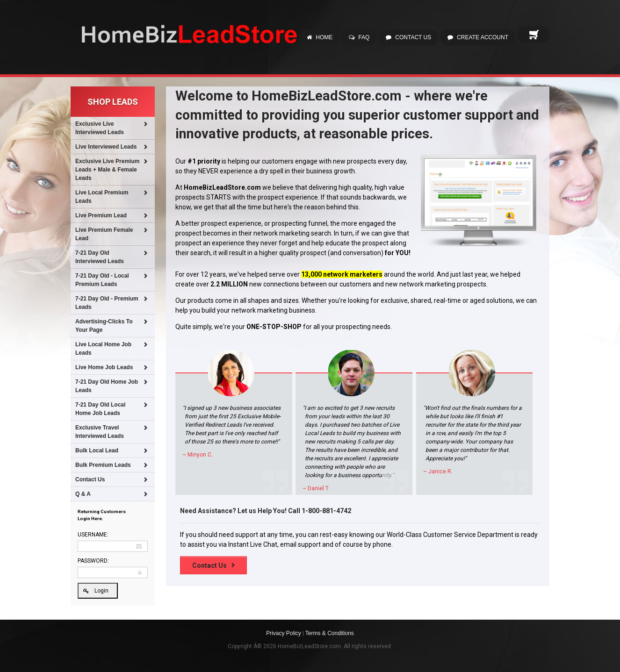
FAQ (364, 37)
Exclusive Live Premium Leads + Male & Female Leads (107, 170)
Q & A (83, 494)
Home (324, 37)
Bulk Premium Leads (103, 465)
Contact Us (413, 37)
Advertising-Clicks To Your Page (104, 326)
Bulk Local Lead (97, 450)
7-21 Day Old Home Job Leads (107, 386)
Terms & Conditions (330, 633)
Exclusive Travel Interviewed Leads (100, 432)
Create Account (483, 37)
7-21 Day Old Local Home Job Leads (100, 409)
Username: (93, 535)
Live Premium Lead (101, 215)
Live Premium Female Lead (104, 234)
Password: (93, 561)
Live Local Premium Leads (102, 197)
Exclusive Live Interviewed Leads (100, 128)
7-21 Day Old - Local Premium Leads (102, 280)
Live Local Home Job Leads (103, 349)
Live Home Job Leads (104, 367)
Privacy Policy (284, 633)
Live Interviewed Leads (106, 147)
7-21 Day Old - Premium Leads (107, 303)
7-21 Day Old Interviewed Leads (100, 257)
